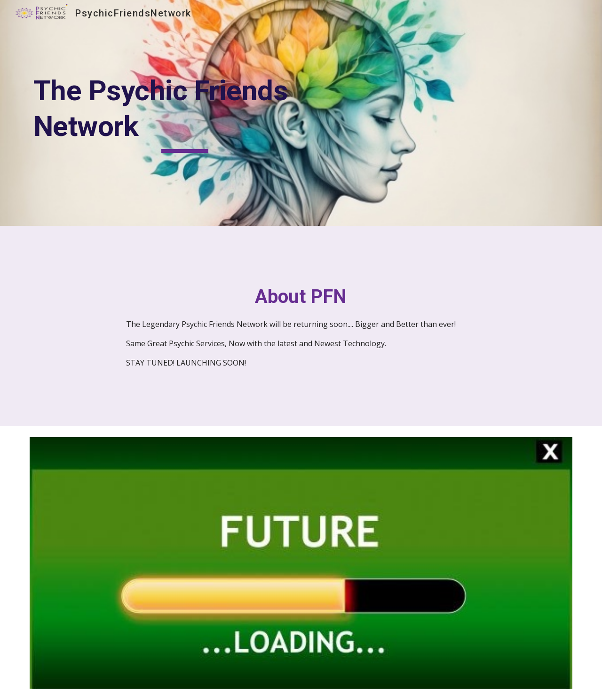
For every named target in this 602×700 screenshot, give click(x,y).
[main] (185, 113)
